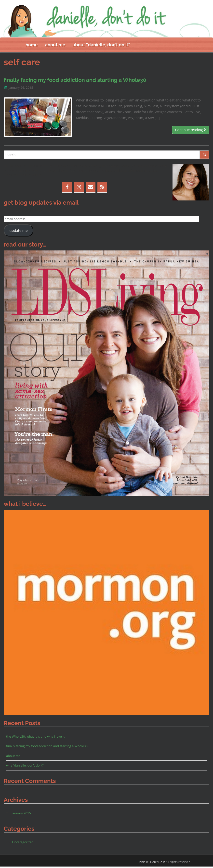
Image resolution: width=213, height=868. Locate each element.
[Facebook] (67, 189)
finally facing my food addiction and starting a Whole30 (75, 81)
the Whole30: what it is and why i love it (35, 738)
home (32, 46)
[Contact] (91, 189)
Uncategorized (23, 843)
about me (55, 46)
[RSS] (102, 189)
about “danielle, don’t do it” (101, 46)
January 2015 (21, 815)
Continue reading (191, 131)
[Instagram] (79, 189)
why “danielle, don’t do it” (25, 767)
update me (18, 232)
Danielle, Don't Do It (151, 863)
